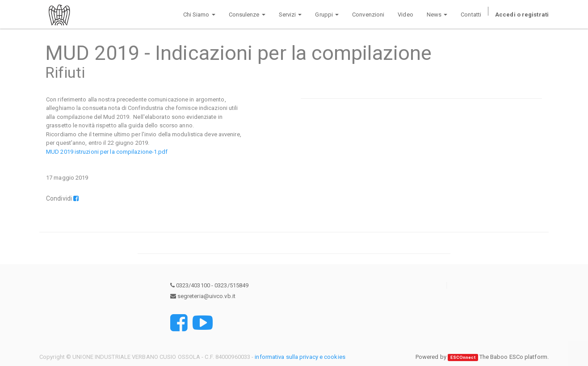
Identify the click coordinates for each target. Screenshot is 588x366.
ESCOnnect (463, 357)
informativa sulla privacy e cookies (300, 357)
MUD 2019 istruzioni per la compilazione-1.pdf (107, 152)
